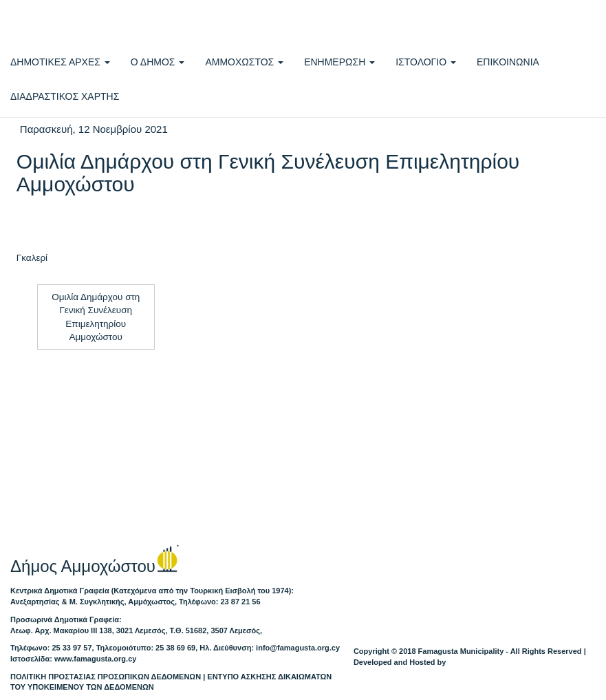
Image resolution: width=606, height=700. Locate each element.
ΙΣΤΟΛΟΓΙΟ (426, 62)
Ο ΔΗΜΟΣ (158, 62)
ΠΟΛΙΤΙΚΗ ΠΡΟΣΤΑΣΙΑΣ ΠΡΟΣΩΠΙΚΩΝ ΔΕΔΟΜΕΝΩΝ (106, 677)
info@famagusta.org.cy (298, 648)
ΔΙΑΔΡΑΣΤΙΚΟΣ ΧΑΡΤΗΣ (65, 96)
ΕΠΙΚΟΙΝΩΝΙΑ (508, 62)
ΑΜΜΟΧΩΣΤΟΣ (244, 62)
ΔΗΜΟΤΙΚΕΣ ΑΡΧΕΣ (60, 62)
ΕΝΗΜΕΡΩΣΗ (339, 62)
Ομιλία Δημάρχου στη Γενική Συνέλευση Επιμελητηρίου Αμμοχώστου (96, 317)
